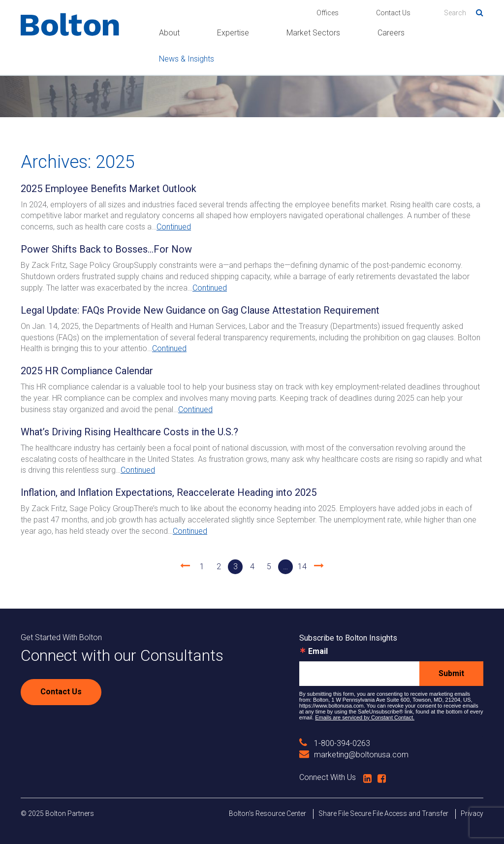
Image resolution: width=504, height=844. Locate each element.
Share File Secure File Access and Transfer (383, 813)
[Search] (464, 13)
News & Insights (187, 59)
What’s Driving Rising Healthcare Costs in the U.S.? (129, 432)
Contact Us (393, 13)
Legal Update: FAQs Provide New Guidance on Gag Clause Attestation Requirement (200, 310)
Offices (328, 13)
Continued (174, 227)
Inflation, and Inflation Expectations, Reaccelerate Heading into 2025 (169, 492)
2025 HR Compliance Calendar (87, 371)
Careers (391, 33)
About (169, 33)
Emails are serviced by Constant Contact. (365, 717)
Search (476, 11)
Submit (451, 673)
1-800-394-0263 (335, 743)
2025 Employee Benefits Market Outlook (109, 189)
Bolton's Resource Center (268, 813)
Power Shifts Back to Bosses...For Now (106, 249)
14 (302, 567)
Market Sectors (313, 33)
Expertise (233, 33)
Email (318, 651)
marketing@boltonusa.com (354, 755)
